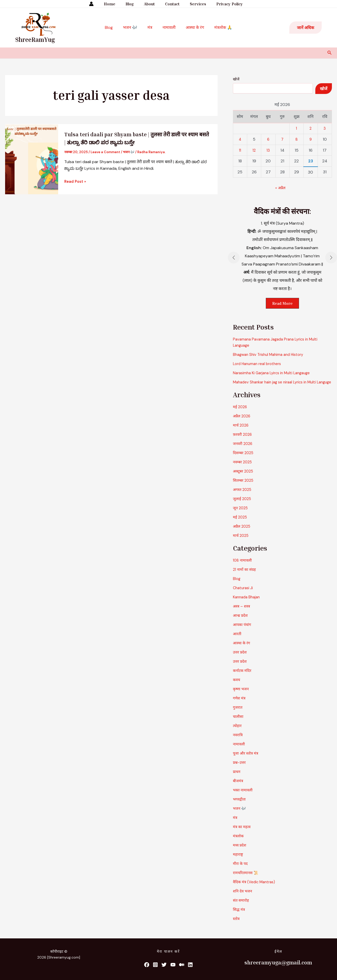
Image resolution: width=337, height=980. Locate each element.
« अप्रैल (280, 188)
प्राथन (237, 778)
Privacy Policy (224, 4)
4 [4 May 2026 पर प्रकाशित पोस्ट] (240, 139)
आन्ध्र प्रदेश (241, 621)
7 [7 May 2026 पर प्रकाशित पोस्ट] (282, 139)
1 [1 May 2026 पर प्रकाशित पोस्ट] (297, 128)
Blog (133, 4)
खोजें (236, 79)
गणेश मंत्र (240, 704)
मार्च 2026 (241, 431)
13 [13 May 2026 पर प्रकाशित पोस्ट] (268, 150)
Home (115, 4)
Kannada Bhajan (248, 603)
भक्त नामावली (244, 796)
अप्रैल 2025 (242, 532)
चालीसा (239, 723)
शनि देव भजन (243, 897)
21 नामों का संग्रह (245, 576)
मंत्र (151, 27)
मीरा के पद (241, 870)
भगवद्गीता (240, 805)
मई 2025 (241, 523)
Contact (171, 4)
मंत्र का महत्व (243, 833)
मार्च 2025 (241, 542)
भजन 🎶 (133, 27)
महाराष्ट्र (238, 860)
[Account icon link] (97, 4)
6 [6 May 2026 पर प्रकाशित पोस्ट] (268, 139)
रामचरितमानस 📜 (247, 879)
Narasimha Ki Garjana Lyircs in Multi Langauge (275, 373)
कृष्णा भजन (242, 695)
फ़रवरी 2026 (243, 440)
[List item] (145, 965)
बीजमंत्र (239, 787)
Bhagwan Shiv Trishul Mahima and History (271, 354)
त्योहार (238, 732)
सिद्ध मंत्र (239, 916)
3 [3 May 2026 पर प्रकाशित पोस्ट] (325, 128)
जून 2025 (241, 514)
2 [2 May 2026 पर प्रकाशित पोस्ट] (311, 128)
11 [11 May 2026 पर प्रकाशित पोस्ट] (240, 150)
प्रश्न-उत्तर (240, 769)
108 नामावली (243, 566)
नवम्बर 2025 (244, 468)
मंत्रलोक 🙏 (218, 27)
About (150, 4)
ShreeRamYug (35, 40)
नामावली (168, 27)
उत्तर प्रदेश (241, 658)
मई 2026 (241, 413)
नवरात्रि (238, 741)
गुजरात (238, 713)
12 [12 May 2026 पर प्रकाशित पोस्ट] (254, 150)
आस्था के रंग (192, 27)
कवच (237, 686)
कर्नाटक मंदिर (243, 677)
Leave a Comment (105, 152)
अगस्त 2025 (243, 496)
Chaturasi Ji (244, 594)
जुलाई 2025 (243, 505)
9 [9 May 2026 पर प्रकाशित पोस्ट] (310, 139)
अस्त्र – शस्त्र (242, 612)
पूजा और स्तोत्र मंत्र (247, 759)
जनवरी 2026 (244, 450)
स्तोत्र (236, 925)
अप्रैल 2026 (242, 422)
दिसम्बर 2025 (244, 459)
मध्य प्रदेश (240, 851)
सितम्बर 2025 (244, 486)
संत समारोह (242, 906)
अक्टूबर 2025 (244, 477)
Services (195, 4)
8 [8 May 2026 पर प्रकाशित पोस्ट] (297, 139)
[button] (305, 28)
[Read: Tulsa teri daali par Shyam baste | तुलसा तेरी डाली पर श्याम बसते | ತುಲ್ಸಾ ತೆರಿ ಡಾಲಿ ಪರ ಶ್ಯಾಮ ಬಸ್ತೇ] (32, 159)
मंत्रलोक (239, 842)
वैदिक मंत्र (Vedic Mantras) (256, 888)
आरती (238, 640)
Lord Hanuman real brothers (259, 364)
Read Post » (76, 182)
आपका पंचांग (243, 631)
